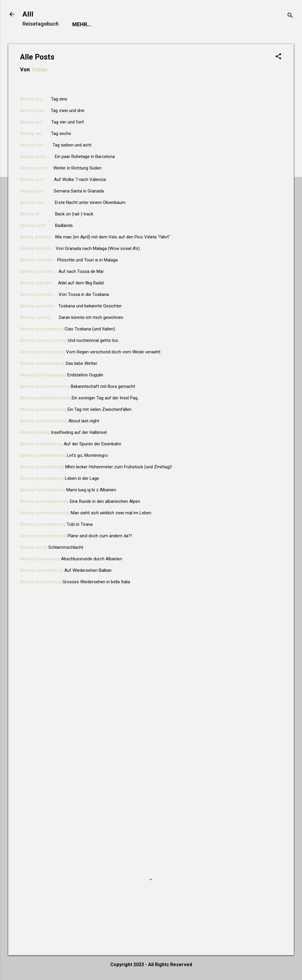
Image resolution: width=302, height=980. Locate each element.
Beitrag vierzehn (36, 250)
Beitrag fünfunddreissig (43, 491)
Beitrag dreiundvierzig (41, 583)
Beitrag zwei (32, 112)
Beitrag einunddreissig (41, 445)
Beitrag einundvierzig (40, 560)
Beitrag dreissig (35, 434)
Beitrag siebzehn (36, 284)
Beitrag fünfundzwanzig (43, 376)
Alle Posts (185, 24)
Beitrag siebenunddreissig (45, 514)
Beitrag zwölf (33, 227)
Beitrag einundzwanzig (42, 330)
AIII (28, 14)
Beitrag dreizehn (36, 238)
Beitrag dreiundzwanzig (42, 353)
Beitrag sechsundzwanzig (45, 388)
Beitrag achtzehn (36, 296)
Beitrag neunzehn (37, 307)
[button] (278, 58)
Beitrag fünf (32, 146)
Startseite (88, 24)
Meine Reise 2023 (136, 24)
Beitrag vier (31, 135)
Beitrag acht (32, 181)
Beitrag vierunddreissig (42, 480)
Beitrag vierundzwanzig (42, 365)
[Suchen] (290, 16)
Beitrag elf (30, 215)
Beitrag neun (32, 192)
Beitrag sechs (33, 158)
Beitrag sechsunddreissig (44, 503)
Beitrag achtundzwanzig (43, 411)
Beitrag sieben (34, 169)
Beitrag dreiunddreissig (42, 468)
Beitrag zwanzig (35, 319)
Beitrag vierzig (34, 549)
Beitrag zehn (32, 204)
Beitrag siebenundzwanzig (45, 399)
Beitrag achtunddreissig (43, 526)
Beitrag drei (31, 123)
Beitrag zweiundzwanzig (43, 342)
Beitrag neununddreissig (43, 537)
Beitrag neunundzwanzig (44, 422)
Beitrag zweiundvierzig (42, 571)
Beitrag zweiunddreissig (43, 457)
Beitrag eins (31, 100)
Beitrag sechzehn (37, 273)
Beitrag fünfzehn (36, 261)
